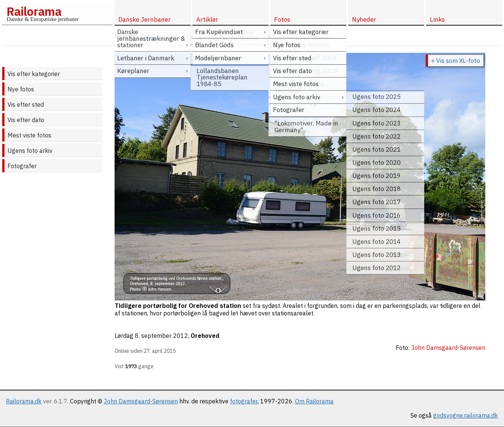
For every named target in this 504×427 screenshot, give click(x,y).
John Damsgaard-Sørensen (141, 401)
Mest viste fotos (29, 135)
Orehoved (205, 336)
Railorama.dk (24, 401)
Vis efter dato (26, 120)
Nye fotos (21, 89)
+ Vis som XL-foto (456, 61)
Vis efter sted (26, 105)
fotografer (244, 401)
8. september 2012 (161, 336)
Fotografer (22, 166)
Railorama (34, 11)
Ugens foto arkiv (30, 151)
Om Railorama (314, 401)
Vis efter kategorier (34, 74)
